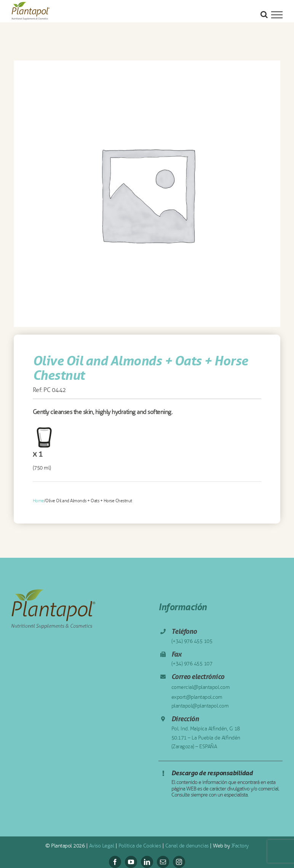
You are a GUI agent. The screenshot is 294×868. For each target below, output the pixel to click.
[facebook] (115, 862)
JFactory (240, 846)
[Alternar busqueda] (264, 14)
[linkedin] (147, 862)
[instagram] (179, 862)
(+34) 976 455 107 (192, 664)
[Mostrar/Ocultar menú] (277, 15)
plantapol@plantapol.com (200, 706)
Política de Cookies (140, 846)
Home (38, 501)
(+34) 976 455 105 (192, 641)
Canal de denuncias (187, 846)
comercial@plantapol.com (201, 687)
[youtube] (131, 862)
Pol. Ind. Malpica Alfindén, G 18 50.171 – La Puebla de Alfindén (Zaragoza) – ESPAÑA (206, 738)
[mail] (163, 862)
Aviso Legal (102, 846)
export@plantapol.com (197, 697)
